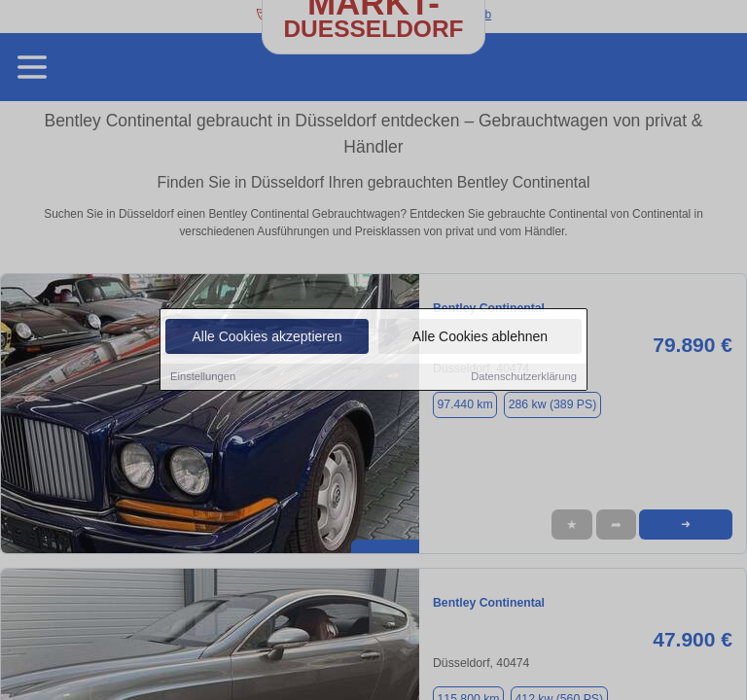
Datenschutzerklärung (524, 377)
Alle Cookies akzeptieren (267, 337)
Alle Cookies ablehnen (480, 337)
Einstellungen (203, 377)
